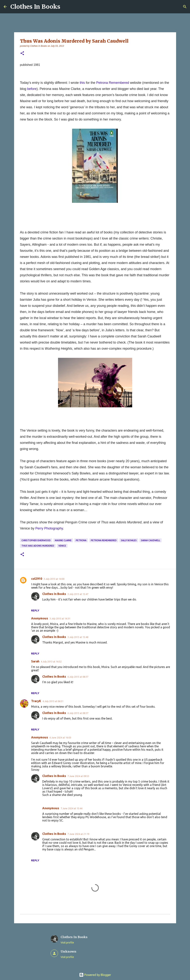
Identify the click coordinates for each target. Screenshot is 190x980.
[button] (22, 53)
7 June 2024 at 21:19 (78, 834)
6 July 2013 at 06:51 (53, 701)
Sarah (35, 661)
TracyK (36, 701)
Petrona (81, 540)
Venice (62, 546)
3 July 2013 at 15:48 (78, 637)
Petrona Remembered (113, 83)
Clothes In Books (35, 7)
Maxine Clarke (63, 540)
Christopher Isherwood (36, 540)
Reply (35, 611)
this (82, 83)
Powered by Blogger (95, 975)
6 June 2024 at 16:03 (60, 738)
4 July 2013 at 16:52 (51, 661)
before (32, 89)
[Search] (185, 7)
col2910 (37, 579)
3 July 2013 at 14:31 (60, 618)
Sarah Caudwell (151, 540)
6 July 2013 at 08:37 (78, 677)
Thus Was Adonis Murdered (38, 546)
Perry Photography (49, 528)
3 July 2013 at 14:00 (54, 579)
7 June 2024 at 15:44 (71, 808)
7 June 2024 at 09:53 (78, 776)
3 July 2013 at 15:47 (78, 594)
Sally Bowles (129, 540)
